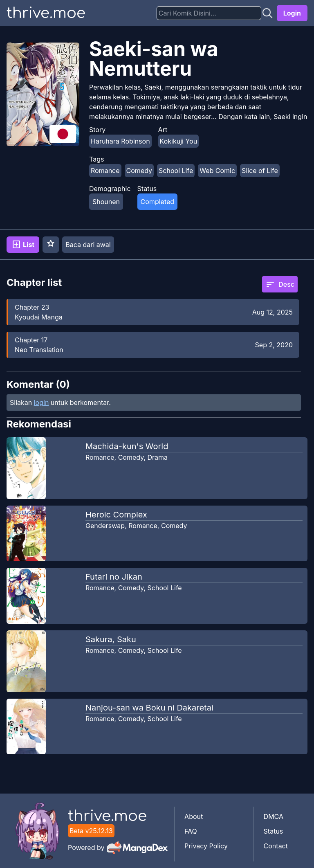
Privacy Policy (206, 846)
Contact (276, 846)
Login (292, 13)
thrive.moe (46, 13)
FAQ (191, 831)
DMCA (274, 816)
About (194, 816)
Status (274, 831)
